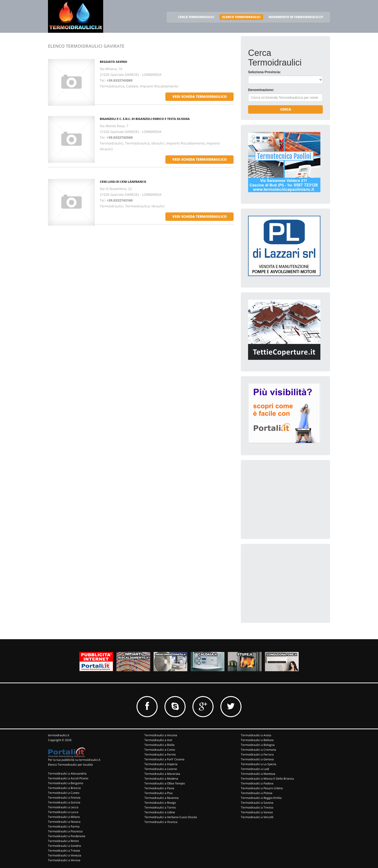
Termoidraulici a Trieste (64, 851)
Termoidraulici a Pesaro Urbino (262, 788)
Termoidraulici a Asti (158, 740)
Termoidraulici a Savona (257, 803)
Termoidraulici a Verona (64, 860)
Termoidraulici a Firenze (64, 798)
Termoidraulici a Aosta (256, 735)
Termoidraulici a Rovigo (160, 803)
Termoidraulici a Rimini (63, 841)
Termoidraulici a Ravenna (162, 798)
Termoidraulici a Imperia (161, 764)
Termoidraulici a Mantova (258, 774)
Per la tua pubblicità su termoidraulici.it (74, 760)
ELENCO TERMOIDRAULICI (241, 17)
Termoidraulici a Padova (257, 783)
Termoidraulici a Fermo (160, 754)
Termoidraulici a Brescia (64, 788)
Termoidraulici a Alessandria (67, 773)
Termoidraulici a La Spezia (259, 764)
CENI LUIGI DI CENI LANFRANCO (123, 182)
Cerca (286, 109)
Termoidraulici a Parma (64, 826)
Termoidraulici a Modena (161, 779)
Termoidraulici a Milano (64, 817)
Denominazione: (261, 90)
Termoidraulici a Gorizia (64, 802)
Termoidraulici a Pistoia (257, 793)
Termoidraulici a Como (160, 750)
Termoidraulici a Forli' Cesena (164, 759)
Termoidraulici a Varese (257, 812)
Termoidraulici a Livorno (161, 769)
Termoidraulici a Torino (160, 807)
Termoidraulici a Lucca (63, 812)
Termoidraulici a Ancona (161, 735)
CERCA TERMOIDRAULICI (196, 17)
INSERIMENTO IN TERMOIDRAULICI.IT (296, 17)
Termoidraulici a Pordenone (67, 836)
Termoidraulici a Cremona (258, 750)
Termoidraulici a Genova (257, 759)
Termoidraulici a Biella (159, 745)
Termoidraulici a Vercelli (257, 817)
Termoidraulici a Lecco (63, 807)
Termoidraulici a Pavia (159, 788)
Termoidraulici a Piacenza (65, 831)
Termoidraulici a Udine (160, 812)
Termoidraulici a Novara (64, 822)
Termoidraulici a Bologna (258, 745)
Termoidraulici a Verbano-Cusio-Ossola (171, 817)
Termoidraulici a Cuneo (64, 793)
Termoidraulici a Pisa (159, 793)
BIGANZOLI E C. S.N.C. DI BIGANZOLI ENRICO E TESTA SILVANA (145, 119)
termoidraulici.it (59, 735)
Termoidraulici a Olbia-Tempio (165, 783)
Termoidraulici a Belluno (257, 740)
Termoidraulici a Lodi (255, 769)
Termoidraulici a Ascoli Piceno (68, 778)
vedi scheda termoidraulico (199, 96)
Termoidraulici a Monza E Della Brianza (267, 779)
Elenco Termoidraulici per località (70, 765)
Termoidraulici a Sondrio (64, 846)
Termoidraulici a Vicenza (161, 822)
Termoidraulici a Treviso (257, 807)
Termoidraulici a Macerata (162, 774)
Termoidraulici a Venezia (65, 855)
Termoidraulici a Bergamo (66, 783)
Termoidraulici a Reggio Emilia (261, 798)
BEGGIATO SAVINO (114, 62)
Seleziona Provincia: (264, 72)
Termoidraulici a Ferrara (257, 754)
